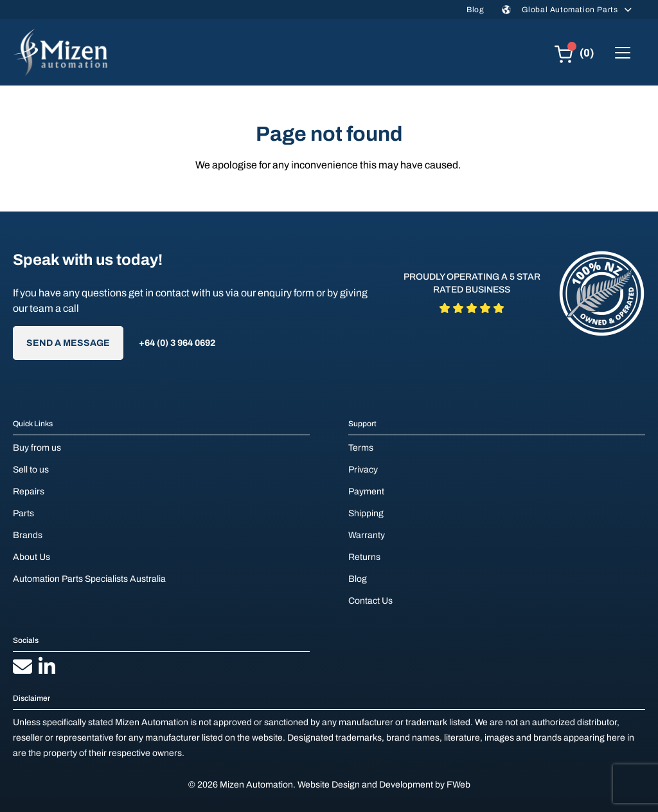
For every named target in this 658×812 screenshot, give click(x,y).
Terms (361, 448)
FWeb (458, 785)
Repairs (29, 492)
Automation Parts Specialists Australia (89, 579)
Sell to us (31, 470)
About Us (31, 557)
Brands (28, 535)
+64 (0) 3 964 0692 (177, 343)
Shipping (366, 513)
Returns (364, 557)
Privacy (363, 470)
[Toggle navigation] (623, 53)
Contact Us (370, 601)
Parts (23, 513)
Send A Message (68, 343)
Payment (366, 492)
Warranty (367, 535)
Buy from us (37, 448)
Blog (475, 10)
